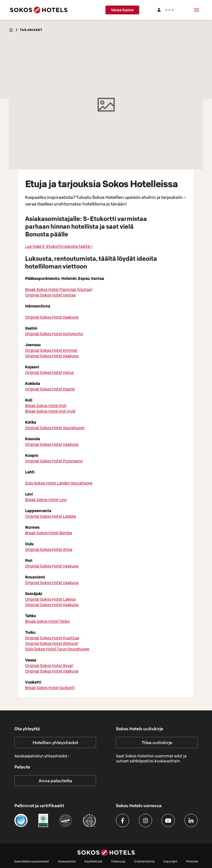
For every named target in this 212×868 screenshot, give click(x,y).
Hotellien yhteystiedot (55, 742)
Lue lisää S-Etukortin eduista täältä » (59, 246)
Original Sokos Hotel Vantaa (50, 295)
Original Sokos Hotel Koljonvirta (54, 334)
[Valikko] (197, 10)
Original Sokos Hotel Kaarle (50, 389)
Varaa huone (122, 10)
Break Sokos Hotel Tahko (47, 621)
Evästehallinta (144, 861)
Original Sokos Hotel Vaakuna (52, 317)
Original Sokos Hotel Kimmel (51, 350)
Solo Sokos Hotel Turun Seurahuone (57, 649)
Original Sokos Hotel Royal (49, 666)
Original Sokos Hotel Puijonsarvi (54, 461)
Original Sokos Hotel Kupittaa (52, 638)
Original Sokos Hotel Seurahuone (55, 428)
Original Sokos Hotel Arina (49, 549)
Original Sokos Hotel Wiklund (51, 643)
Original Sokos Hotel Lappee (51, 516)
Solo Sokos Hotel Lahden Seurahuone (59, 483)
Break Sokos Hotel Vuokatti (50, 688)
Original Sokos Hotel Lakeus (51, 599)
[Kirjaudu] (165, 10)
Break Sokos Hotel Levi (46, 500)
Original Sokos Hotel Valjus (49, 372)
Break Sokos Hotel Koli (46, 406)
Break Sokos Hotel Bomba (49, 533)
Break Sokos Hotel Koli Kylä (50, 411)
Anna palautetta (55, 781)
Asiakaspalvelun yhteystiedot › (42, 756)
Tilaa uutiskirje (157, 742)
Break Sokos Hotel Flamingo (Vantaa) (59, 290)
